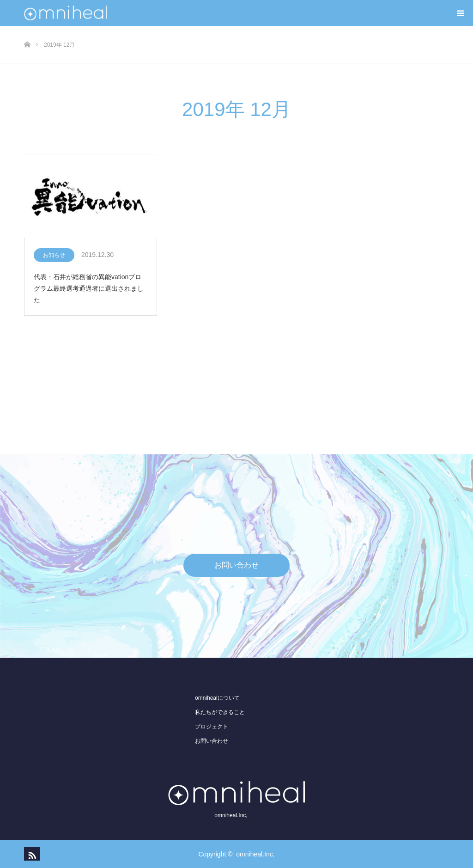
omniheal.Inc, (255, 854)
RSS (31, 854)
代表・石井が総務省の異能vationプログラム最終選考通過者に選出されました (89, 288)
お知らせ (54, 255)
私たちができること (220, 712)
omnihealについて (217, 698)
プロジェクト (212, 727)
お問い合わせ (236, 565)
